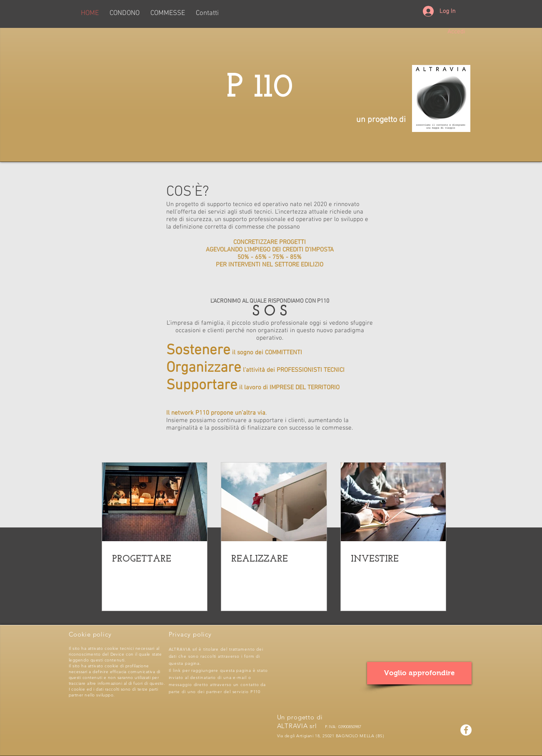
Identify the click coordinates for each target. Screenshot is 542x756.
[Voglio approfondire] (419, 673)
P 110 (270, 88)
